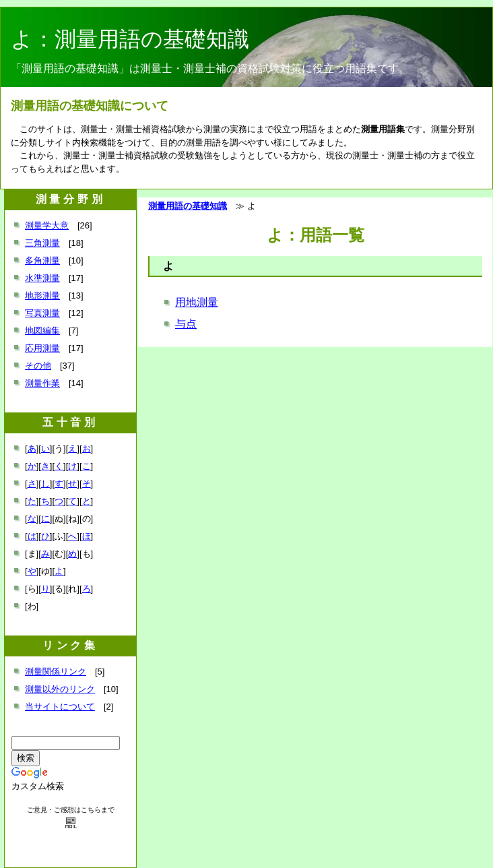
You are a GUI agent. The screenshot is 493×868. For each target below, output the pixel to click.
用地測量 (197, 302)
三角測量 (42, 243)
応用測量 (42, 348)
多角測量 (42, 260)
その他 (38, 366)
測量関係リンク (56, 672)
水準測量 (42, 278)
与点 (186, 324)
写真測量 (42, 313)
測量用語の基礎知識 (188, 206)
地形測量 (42, 296)
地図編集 (42, 331)
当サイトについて (60, 707)
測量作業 (42, 383)
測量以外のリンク (60, 689)
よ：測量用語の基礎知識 (130, 39)
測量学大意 (47, 225)
